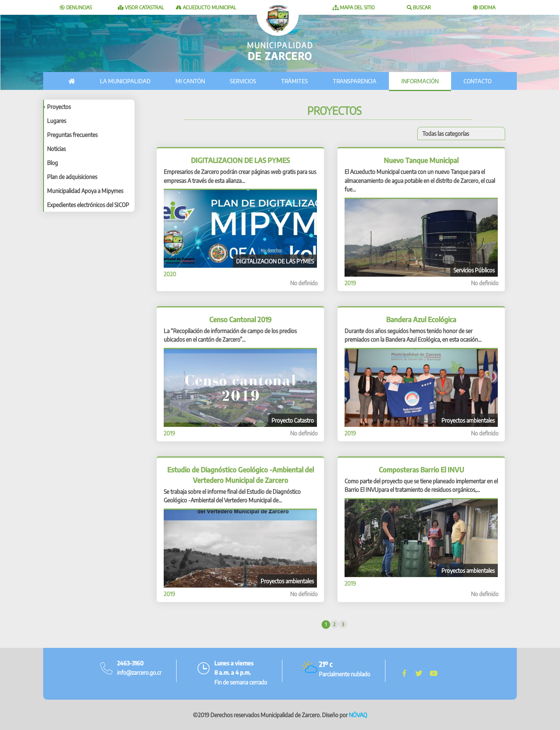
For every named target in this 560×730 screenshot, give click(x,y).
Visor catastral (141, 7)
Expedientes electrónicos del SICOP (88, 205)
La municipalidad (125, 81)
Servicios (243, 81)
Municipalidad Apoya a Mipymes (85, 191)
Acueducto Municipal (206, 7)
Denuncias (76, 7)
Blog (52, 163)
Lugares (57, 121)
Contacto (478, 81)
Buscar (419, 7)
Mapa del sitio (354, 7)
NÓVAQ (358, 715)
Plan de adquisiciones (72, 177)
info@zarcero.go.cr (139, 672)
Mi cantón (190, 81)
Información (420, 81)
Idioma (484, 7)
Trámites (295, 81)
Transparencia (355, 81)
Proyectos (59, 107)
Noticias (56, 149)
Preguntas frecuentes (72, 135)
